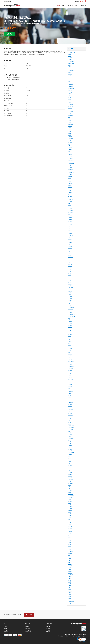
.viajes (70, 557)
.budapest (71, 112)
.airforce (70, 58)
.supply (70, 508)
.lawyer (70, 334)
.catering (70, 139)
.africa (70, 56)
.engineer (71, 210)
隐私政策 (84, 636)
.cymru (70, 176)
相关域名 (71, 49)
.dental (70, 187)
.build (70, 113)
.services (70, 480)
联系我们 (6, 628)
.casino (70, 137)
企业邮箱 (48, 630)
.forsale (70, 248)
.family (70, 225)
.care (70, 130)
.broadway (71, 104)
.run (69, 463)
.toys (69, 546)
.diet (69, 194)
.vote (70, 568)
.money (70, 377)
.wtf (69, 587)
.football (70, 246)
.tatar (70, 517)
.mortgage (71, 379)
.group (70, 284)
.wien (70, 577)
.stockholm (71, 496)
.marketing (71, 361)
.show (70, 485)
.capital (70, 126)
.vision (70, 564)
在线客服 (29, 615)
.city (69, 144)
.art (69, 69)
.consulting (71, 164)
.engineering (71, 212)
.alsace (70, 60)
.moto (70, 383)
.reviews (70, 455)
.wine (70, 578)
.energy (70, 209)
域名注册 (48, 627)
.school (70, 472)
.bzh (69, 119)
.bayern (70, 90)
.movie (70, 384)
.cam (70, 122)
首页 (54, 5)
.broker (70, 108)
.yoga (70, 600)
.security (70, 478)
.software (71, 494)
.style (70, 503)
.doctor (70, 201)
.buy (69, 117)
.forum (70, 250)
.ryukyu (70, 465)
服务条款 (78, 636)
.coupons (71, 169)
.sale (69, 467)
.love (69, 350)
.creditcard (71, 173)
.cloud (70, 153)
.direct (70, 198)
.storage (70, 498)
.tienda (70, 532)
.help (70, 295)
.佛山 (70, 589)
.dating (70, 180)
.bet (69, 95)
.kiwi (69, 329)
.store (70, 499)
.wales (70, 569)
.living (70, 345)
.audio (70, 76)
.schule (70, 474)
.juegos (70, 325)
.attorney (70, 72)
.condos (70, 162)
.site (69, 487)
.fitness (70, 241)
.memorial (71, 368)
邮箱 (64, 5)
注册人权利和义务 (70, 636)
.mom (70, 375)
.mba (70, 363)
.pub (69, 431)
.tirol (69, 535)
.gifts (69, 270)
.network (70, 392)
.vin (69, 560)
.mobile (70, 372)
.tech (70, 525)
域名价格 (48, 628)
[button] (8, 1)
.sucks (70, 505)
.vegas (70, 553)
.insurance (71, 311)
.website (70, 573)
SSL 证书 (70, 5)
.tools (70, 539)
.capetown (71, 124)
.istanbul (70, 320)
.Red (69, 442)
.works (70, 580)
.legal (70, 338)
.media (70, 365)
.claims (70, 148)
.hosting (70, 302)
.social (70, 492)
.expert (70, 219)
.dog (69, 203)
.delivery (70, 185)
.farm (70, 228)
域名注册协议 (61, 636)
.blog (70, 99)
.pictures (70, 415)
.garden (70, 266)
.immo (70, 305)
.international (72, 314)
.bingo (70, 97)
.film (69, 232)
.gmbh (70, 273)
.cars (70, 131)
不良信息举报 (28, 630)
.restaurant (71, 453)
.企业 (70, 598)
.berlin (70, 94)
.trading (70, 548)
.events (70, 216)
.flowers (70, 243)
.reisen (70, 446)
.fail (69, 223)
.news (70, 393)
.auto (70, 78)
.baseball (71, 87)
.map (70, 358)
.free (69, 252)
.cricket (70, 174)
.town (70, 542)
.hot (69, 304)
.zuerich (70, 603)
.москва (70, 591)
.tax (69, 519)
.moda (70, 374)
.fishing (70, 239)
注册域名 (9, 34)
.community (71, 160)
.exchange (71, 218)
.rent (69, 447)
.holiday (70, 298)
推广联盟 (6, 632)
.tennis (70, 526)
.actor (70, 54)
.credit (70, 171)
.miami (70, 370)
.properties (71, 428)
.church (70, 142)
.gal (69, 262)
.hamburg (71, 288)
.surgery (70, 510)
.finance (70, 234)
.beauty (70, 92)
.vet (69, 555)
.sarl (69, 471)
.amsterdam (71, 61)
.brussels (71, 110)
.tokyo (70, 537)
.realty (70, 440)
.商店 (70, 593)
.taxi (69, 521)
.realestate (71, 438)
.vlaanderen (71, 566)
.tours (70, 541)
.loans (70, 347)
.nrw (69, 399)
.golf (69, 277)
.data (70, 178)
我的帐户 (83, 5)
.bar (69, 83)
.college (70, 157)
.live (69, 343)
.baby (70, 79)
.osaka (70, 406)
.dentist (70, 189)
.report (70, 449)
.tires (70, 533)
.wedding (71, 575)
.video (70, 559)
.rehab (70, 444)
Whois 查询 (27, 628)
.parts (70, 411)
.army (70, 67)
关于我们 (6, 627)
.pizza (70, 417)
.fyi (69, 261)
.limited (70, 341)
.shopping (71, 483)
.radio (70, 437)
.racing (70, 435)
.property (70, 429)
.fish (69, 237)
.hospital (70, 300)
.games (70, 264)
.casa (70, 133)
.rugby (70, 460)
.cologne (70, 158)
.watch (70, 571)
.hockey (70, 297)
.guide (70, 286)
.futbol (70, 259)
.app (69, 65)
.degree (70, 183)
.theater (70, 528)
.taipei (70, 516)
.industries (71, 309)
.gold (70, 275)
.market (70, 359)
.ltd (69, 352)
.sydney (70, 514)
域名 (58, 5)
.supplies (70, 507)
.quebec (70, 433)
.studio (70, 501)
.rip (69, 456)
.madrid (70, 354)
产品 (77, 5)
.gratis (70, 279)
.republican (71, 451)
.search (70, 476)
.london (70, 349)
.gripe (70, 282)
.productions (71, 426)
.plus (69, 422)
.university (71, 551)
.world (70, 582)
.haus (70, 289)
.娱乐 (70, 595)
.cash (70, 135)
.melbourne (71, 367)
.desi (69, 191)
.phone (70, 413)
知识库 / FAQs (28, 632)
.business (71, 115)
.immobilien (71, 307)
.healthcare (71, 293)
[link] (82, 640)
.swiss (70, 512)
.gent (70, 268)
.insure (70, 313)
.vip (69, 562)
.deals (70, 182)
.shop (70, 481)
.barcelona (71, 85)
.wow (70, 586)
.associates (71, 70)
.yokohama (71, 602)
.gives (70, 271)
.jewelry (70, 322)
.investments (71, 316)
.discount (71, 200)
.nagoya (70, 388)
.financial (70, 235)
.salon (70, 469)
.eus (69, 214)
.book (70, 103)
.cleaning (71, 149)
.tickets (70, 530)
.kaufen (70, 327)
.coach (70, 155)
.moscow (70, 381)
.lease (70, 336)
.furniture (70, 257)
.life (69, 340)
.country (70, 167)
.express (70, 221)
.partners (70, 410)
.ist (69, 318)
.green (70, 280)
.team (70, 523)
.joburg (70, 323)
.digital (70, 196)
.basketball (71, 88)
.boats (70, 101)
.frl (69, 253)
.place (70, 419)
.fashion (70, 230)
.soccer (70, 490)
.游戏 (70, 596)
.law (69, 332)
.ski (69, 489)
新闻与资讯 (6, 630)
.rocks (70, 458)
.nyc (69, 401)
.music (70, 386)
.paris (70, 408)
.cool (69, 165)
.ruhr (69, 462)
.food (70, 244)
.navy (70, 390)
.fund (70, 255)
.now (69, 397)
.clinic (70, 151)
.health (70, 291)
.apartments (71, 63)
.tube (70, 550)
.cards (70, 128)
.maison (70, 356)
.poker (70, 424)
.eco (69, 207)
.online (70, 404)
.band (70, 81)
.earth (70, 205)
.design (70, 192)
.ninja (70, 395)
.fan (69, 227)
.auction (70, 74)
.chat (70, 140)
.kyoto (70, 331)
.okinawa (70, 402)
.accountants (71, 52)
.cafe (70, 121)
